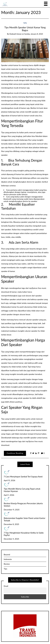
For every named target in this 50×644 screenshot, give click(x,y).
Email (6, 586)
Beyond (7, 554)
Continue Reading (15, 453)
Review (7, 564)
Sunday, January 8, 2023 (34, 34)
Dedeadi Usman (15, 34)
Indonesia (8, 559)
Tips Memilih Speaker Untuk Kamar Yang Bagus (25, 29)
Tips (25, 23)
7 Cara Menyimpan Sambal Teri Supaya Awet (23, 477)
